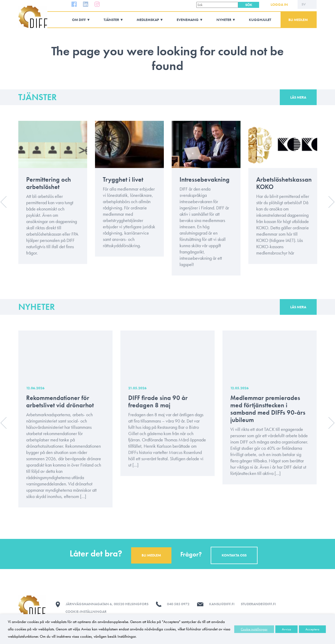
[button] (249, 5)
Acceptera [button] (312, 629)
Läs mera (298, 97)
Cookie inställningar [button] (254, 629)
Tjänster (111, 20)
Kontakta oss (234, 555)
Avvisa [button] (286, 629)
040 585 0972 (178, 604)
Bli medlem (298, 20)
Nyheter (224, 20)
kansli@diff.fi (222, 604)
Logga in (279, 4)
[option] (53, 196)
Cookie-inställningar (86, 611)
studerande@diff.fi (258, 604)
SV (304, 4)
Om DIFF (79, 20)
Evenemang (188, 20)
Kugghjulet (260, 20)
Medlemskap (148, 20)
